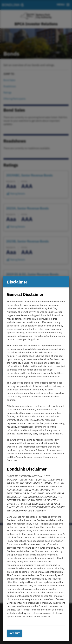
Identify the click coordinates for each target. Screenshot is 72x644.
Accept (14, 633)
